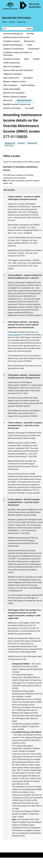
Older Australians (10, 85)
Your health (29, 108)
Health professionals (12, 63)
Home (4, 22)
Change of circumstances (13, 49)
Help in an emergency (12, 67)
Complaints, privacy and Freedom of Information (18, 54)
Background (10, 143)
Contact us (21, 22)
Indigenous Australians (12, 74)
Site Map (30, 34)
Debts (26, 59)
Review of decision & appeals (15, 97)
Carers (30, 45)
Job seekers (28, 78)
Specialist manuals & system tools (17, 104)
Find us (12, 22)
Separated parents (24, 100)
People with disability (12, 89)
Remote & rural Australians (14, 93)
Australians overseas (12, 41)
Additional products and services (16, 37)
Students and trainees (12, 108)
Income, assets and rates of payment (18, 70)
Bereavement (29, 41)
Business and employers (13, 45)
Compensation (34, 49)
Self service (8, 100)
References (32, 143)
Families (36, 59)
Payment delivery (28, 85)
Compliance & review (12, 59)
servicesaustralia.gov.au (13, 34)
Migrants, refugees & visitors (15, 82)
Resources (9, 146)
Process (21, 143)
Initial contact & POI (11, 78)
